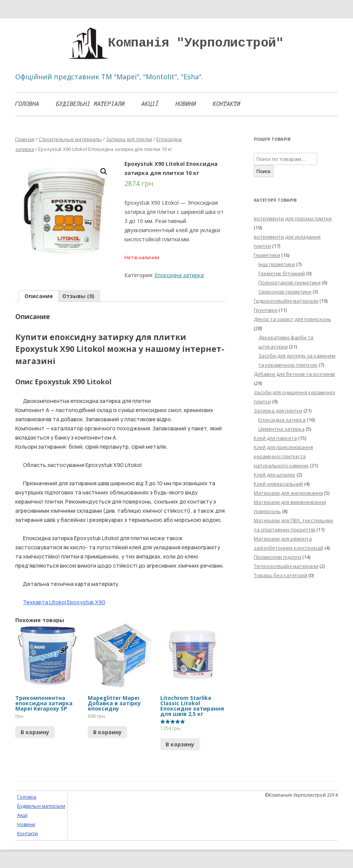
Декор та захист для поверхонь (293, 319)
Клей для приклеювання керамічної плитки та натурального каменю (283, 456)
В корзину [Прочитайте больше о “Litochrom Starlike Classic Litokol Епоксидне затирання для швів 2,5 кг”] (180, 744)
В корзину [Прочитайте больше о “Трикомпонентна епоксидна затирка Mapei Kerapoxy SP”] (35, 732)
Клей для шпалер (275, 475)
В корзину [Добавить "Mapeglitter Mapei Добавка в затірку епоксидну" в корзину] (107, 732)
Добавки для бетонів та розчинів (294, 374)
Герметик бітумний (282, 273)
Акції (150, 104)
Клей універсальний (278, 484)
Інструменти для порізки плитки (293, 218)
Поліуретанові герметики (289, 282)
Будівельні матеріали (90, 104)
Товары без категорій (280, 575)
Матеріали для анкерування (288, 493)
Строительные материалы (70, 139)
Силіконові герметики (285, 292)
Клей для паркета (275, 438)
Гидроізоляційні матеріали (286, 301)
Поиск (264, 171)
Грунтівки (266, 310)
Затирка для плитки (129, 139)
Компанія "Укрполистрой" (196, 43)
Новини (186, 104)
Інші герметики (277, 264)
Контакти (227, 104)
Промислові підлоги (277, 557)
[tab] (39, 296)
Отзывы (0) (78, 296)
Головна (27, 104)
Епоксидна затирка (179, 275)
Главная (25, 139)
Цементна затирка (281, 429)
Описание (39, 296)
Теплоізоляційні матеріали (286, 566)
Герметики (267, 255)
